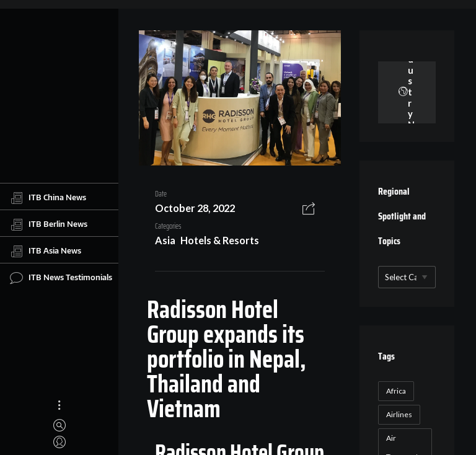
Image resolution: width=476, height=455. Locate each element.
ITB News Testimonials (61, 278)
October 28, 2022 (195, 208)
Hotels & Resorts (220, 240)
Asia (165, 240)
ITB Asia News (46, 251)
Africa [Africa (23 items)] (396, 391)
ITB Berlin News (49, 224)
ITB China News (48, 198)
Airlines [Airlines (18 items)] (399, 414)
